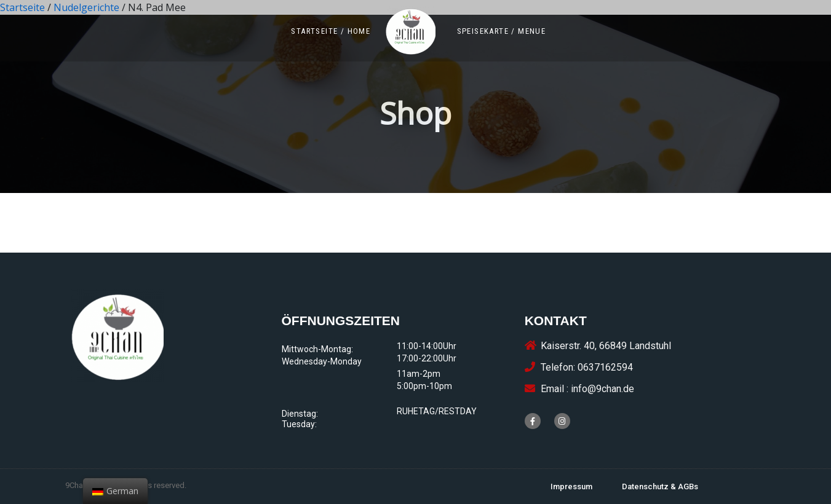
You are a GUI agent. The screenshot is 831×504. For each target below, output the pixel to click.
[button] (331, 31)
